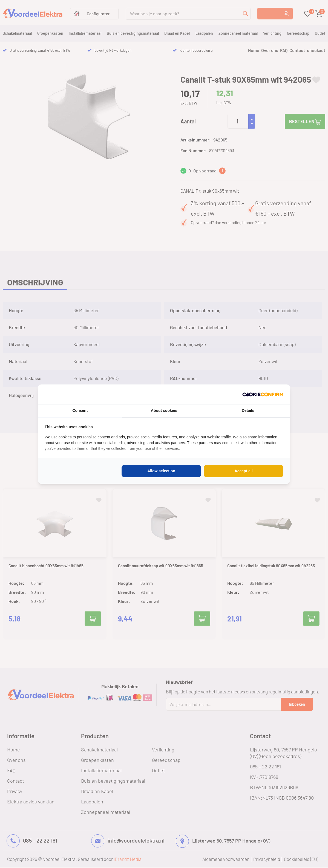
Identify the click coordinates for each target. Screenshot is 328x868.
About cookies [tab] (164, 410)
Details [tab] (248, 410)
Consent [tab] (80, 410)
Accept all (244, 471)
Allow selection (161, 471)
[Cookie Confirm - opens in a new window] (263, 394)
